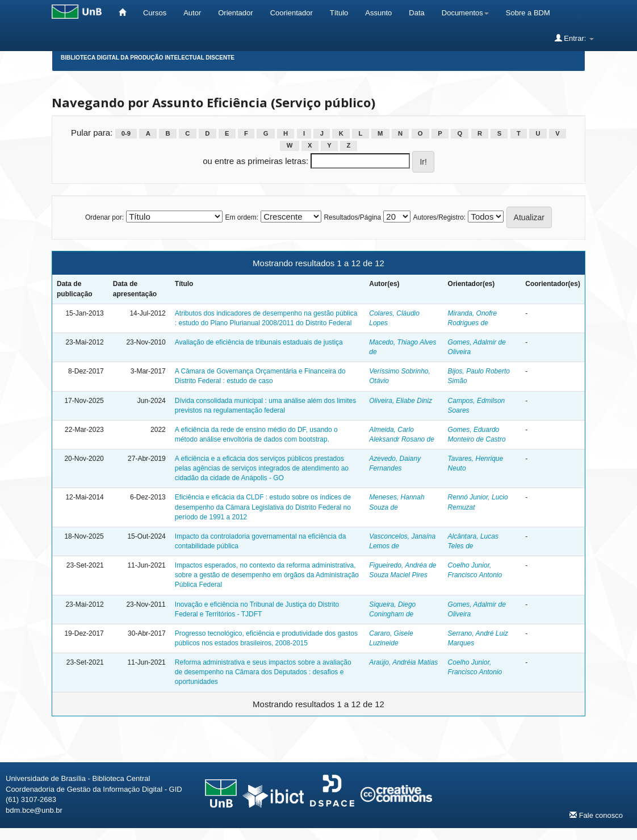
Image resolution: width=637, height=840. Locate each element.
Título (339, 13)
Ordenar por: (104, 217)
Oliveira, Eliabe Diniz (401, 401)
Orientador (235, 13)
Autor (192, 13)
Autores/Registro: (439, 217)
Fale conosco (596, 815)
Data (416, 13)
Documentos (465, 13)
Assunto (378, 13)
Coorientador (292, 13)
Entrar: (574, 38)
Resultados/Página (352, 217)
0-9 (126, 133)
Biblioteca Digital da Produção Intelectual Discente (148, 58)
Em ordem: (242, 217)
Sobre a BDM (528, 13)
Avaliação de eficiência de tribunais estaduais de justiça (259, 342)
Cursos (155, 13)
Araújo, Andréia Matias (403, 662)
